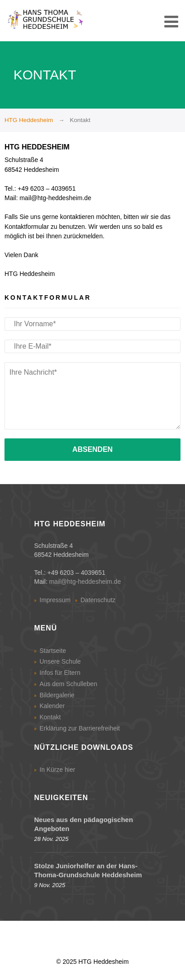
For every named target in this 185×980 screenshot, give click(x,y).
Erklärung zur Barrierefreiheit (80, 728)
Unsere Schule (60, 661)
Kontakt (50, 717)
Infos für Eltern (60, 673)
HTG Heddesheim (29, 120)
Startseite (53, 651)
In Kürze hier (57, 770)
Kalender (52, 706)
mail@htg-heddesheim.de (85, 582)
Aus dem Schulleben (68, 684)
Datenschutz (98, 600)
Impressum (55, 600)
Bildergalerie (57, 695)
